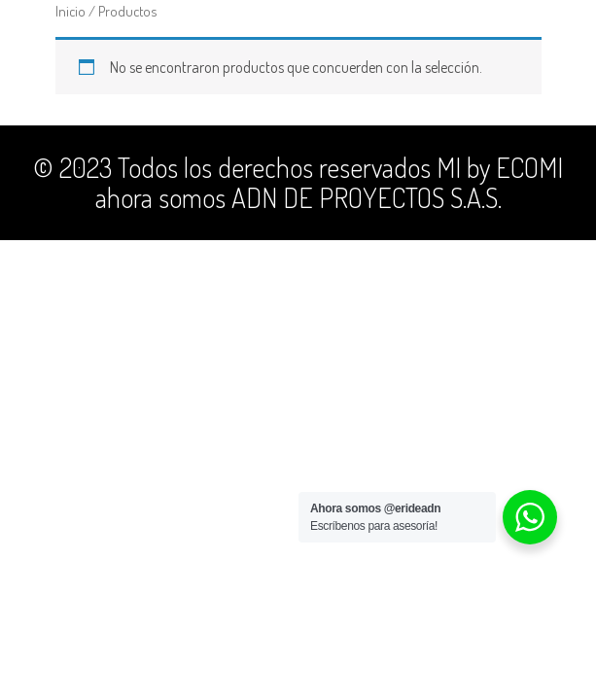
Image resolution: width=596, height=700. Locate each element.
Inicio (70, 11)
